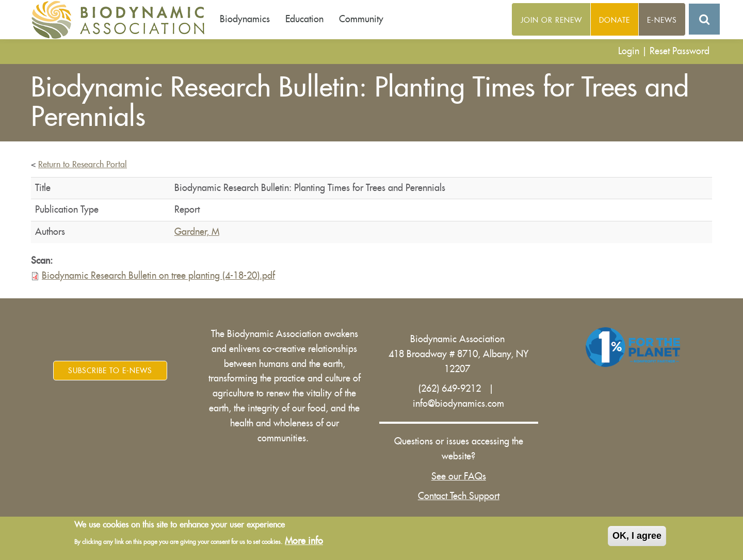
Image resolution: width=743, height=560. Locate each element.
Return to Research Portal (83, 165)
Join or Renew (551, 20)
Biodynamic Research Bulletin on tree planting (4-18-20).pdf (158, 276)
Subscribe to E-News (110, 371)
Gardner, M (197, 232)
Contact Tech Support (459, 496)
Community (361, 19)
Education (304, 19)
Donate (615, 20)
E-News (662, 20)
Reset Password (680, 51)
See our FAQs (459, 476)
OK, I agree (637, 537)
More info (304, 541)
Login (629, 51)
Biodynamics (245, 19)
